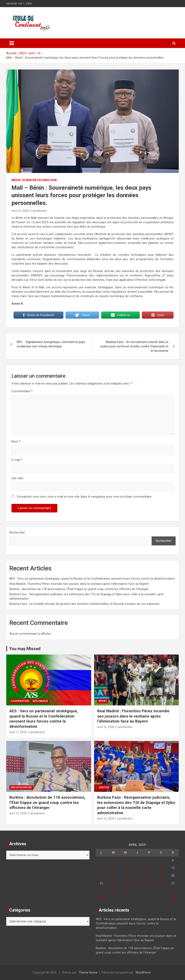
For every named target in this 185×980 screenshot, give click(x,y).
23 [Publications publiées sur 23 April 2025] (125, 883)
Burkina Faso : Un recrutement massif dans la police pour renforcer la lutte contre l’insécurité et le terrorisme (134, 346)
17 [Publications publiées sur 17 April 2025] (137, 876)
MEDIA (16, 180)
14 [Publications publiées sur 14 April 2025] (102, 876)
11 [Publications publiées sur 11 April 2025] (149, 868)
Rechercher (17, 532)
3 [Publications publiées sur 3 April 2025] (137, 860)
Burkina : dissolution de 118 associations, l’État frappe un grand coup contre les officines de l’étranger (79, 589)
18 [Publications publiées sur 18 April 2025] (149, 876)
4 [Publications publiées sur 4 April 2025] (149, 860)
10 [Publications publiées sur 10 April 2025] (137, 868)
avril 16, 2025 (20, 211)
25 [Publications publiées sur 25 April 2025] (149, 883)
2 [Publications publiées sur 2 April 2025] (125, 860)
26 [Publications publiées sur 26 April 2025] (161, 883)
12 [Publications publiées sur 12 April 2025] (161, 868)
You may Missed (25, 649)
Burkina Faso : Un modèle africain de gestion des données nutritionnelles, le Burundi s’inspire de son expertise (84, 604)
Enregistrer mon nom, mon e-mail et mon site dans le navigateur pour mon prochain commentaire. (85, 497)
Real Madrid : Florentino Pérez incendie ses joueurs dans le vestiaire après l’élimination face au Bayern (79, 584)
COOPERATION (20, 701)
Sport (103, 701)
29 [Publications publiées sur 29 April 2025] (113, 891)
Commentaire (22, 391)
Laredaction (39, 211)
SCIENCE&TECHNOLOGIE (40, 180)
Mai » (175, 899)
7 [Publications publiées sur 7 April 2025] (102, 868)
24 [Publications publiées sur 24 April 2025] (137, 883)
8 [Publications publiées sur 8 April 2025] (113, 868)
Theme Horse (88, 972)
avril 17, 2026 (18, 732)
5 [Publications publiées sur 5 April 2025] (161, 860)
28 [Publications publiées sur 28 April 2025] (102, 891)
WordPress (143, 972)
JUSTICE (104, 787)
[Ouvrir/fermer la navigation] (12, 43)
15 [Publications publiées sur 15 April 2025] (113, 876)
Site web (17, 478)
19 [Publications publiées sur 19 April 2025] (161, 876)
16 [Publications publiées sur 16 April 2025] (125, 876)
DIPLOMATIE (40, 701)
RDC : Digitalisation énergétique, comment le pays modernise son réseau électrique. (51, 344)
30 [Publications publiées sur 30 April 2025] (125, 891)
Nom (16, 441)
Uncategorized (21, 787)
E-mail (17, 460)
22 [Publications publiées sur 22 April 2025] (113, 883)
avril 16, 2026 (106, 727)
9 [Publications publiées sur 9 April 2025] (125, 868)
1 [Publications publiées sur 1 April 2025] (113, 860)
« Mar (99, 899)
